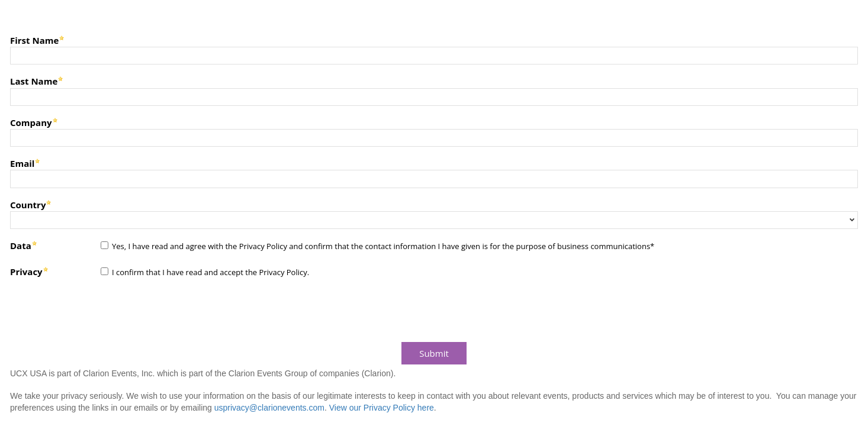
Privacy (26, 271)
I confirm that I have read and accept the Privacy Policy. (210, 272)
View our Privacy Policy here (382, 408)
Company (31, 122)
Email (22, 163)
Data (21, 245)
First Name (34, 40)
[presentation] (96, 312)
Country (28, 204)
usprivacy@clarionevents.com (269, 408)
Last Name (34, 81)
